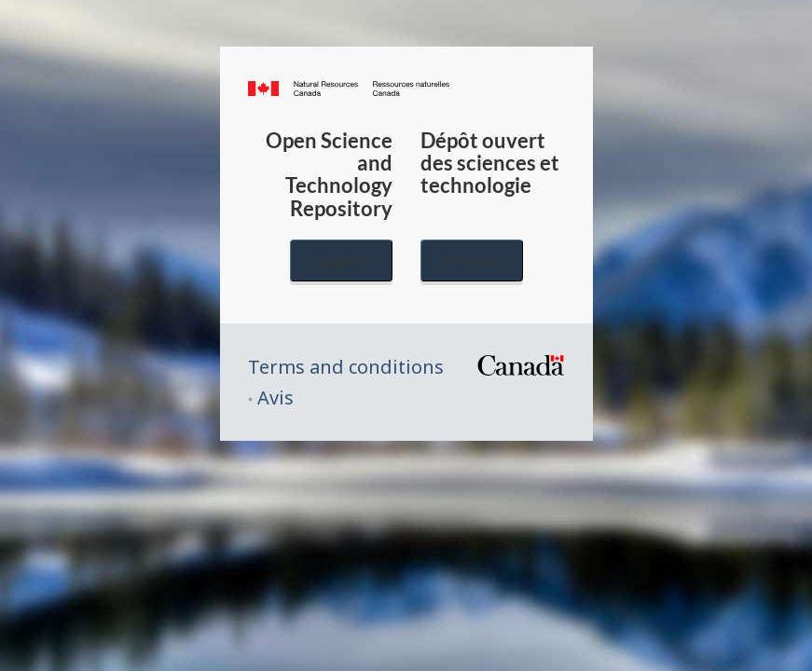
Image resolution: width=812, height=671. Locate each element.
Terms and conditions (346, 367)
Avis (275, 397)
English (341, 260)
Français (472, 260)
